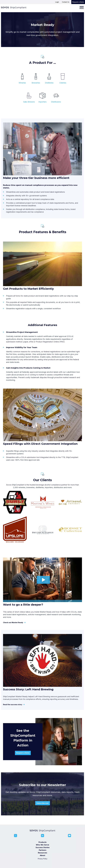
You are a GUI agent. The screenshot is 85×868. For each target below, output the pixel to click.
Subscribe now (43, 803)
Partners (43, 850)
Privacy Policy (43, 859)
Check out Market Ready (14, 623)
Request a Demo (78, 2)
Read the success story (14, 705)
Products (42, 842)
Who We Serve (42, 845)
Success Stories (43, 847)
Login (57, 2)
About (42, 855)
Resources (42, 853)
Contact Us (66, 2)
